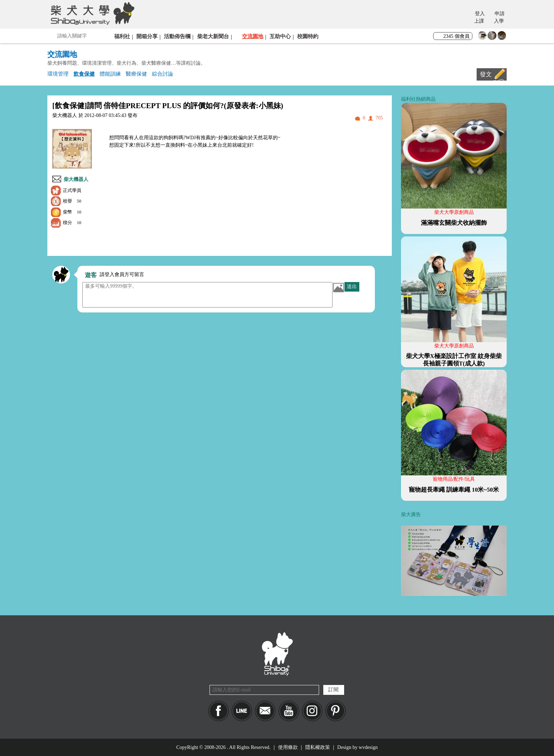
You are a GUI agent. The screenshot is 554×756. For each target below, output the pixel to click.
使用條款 (288, 747)
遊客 (91, 275)
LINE (242, 711)
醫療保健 (136, 74)
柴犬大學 (91, 13)
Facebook (219, 711)
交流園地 (253, 36)
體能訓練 (110, 74)
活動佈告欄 (177, 36)
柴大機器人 (76, 179)
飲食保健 (84, 74)
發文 (486, 74)
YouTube (289, 711)
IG (312, 711)
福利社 (122, 36)
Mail (265, 711)
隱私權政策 (318, 747)
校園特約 (308, 36)
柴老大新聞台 (213, 36)
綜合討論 (163, 74)
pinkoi (335, 711)
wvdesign (368, 747)
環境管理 (58, 74)
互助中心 (280, 36)
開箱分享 (147, 36)
